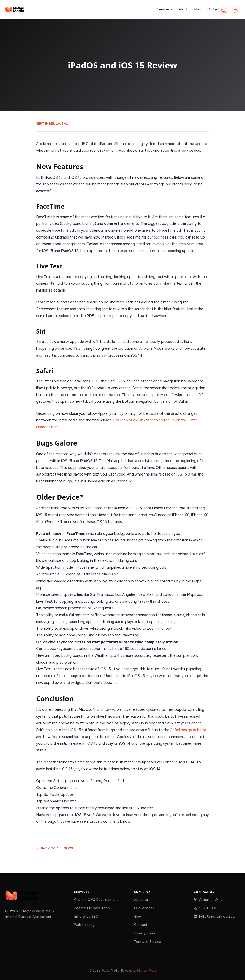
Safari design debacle (188, 730)
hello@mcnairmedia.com (218, 917)
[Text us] (236, 11)
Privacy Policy (145, 933)
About (183, 9)
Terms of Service (148, 942)
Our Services (144, 908)
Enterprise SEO (86, 917)
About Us (141, 900)
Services (165, 9)
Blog (198, 9)
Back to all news (55, 849)
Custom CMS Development (96, 900)
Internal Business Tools (92, 908)
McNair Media (147, 971)
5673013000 (209, 908)
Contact (213, 9)
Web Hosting (84, 925)
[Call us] (223, 11)
